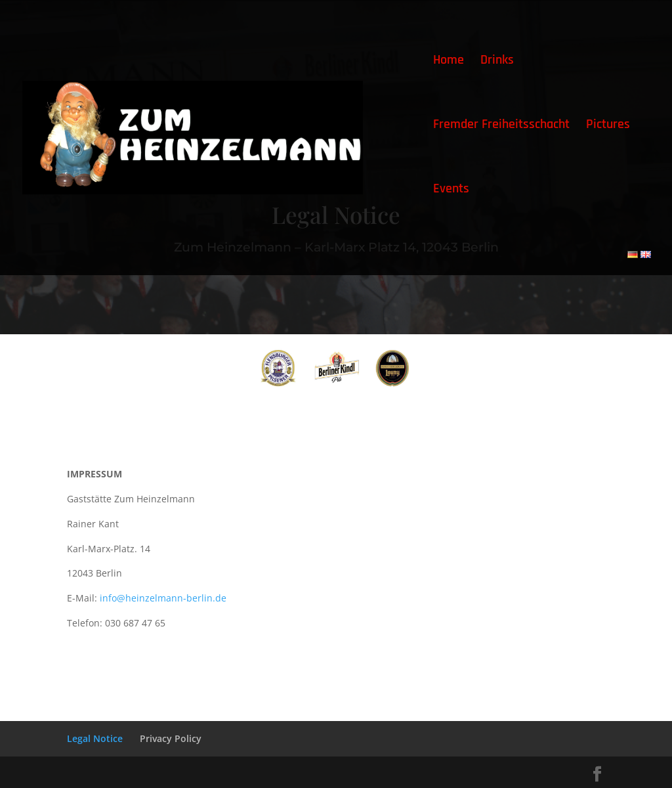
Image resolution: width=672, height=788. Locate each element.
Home (449, 62)
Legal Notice (95, 738)
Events (451, 190)
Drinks (497, 62)
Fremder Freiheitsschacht (501, 126)
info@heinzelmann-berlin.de (163, 598)
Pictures (608, 126)
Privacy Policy (171, 738)
